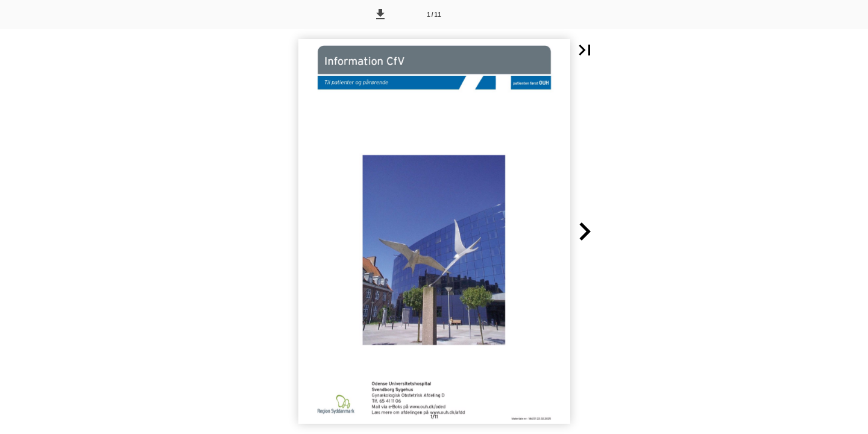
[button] (380, 14)
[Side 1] (434, 14)
